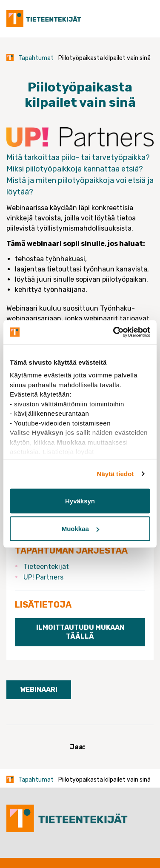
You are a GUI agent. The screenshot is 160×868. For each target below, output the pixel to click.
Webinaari (39, 690)
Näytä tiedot (116, 474)
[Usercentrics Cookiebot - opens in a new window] (114, 332)
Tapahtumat (36, 58)
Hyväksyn (80, 501)
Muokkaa (80, 529)
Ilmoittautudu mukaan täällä (80, 632)
